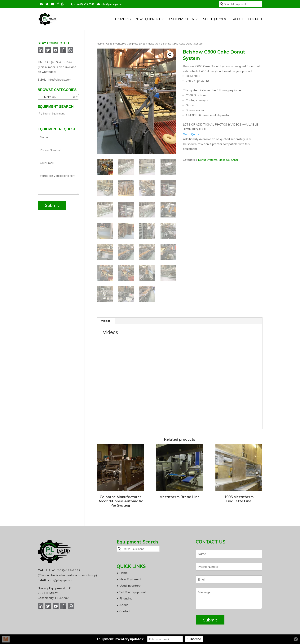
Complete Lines (136, 35)
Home (100, 35)
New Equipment (148, 17)
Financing (123, 17)
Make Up (153, 35)
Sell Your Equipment (133, 584)
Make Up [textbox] (57, 88)
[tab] (106, 313)
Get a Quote (191, 125)
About (238, 17)
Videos (106, 313)
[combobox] (58, 88)
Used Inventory (182, 17)
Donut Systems (208, 151)
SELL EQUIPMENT (216, 17)
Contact (255, 17)
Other (235, 151)
